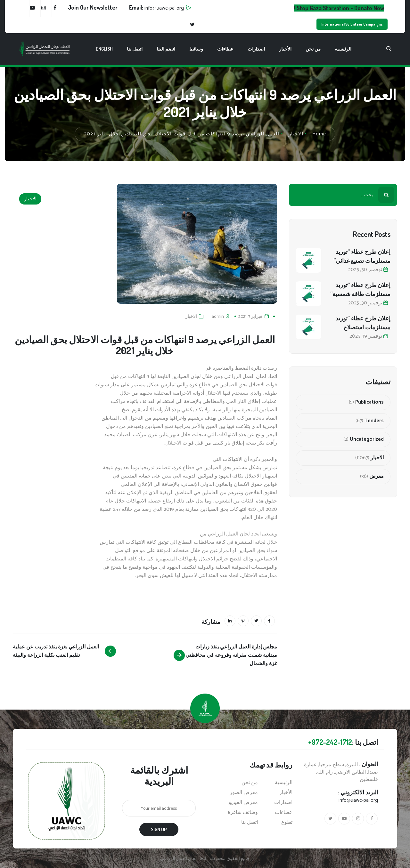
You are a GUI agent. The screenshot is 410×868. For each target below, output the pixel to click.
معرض (377, 477)
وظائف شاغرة (243, 813)
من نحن (313, 49)
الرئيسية (343, 49)
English (104, 49)
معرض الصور (244, 793)
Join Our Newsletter (93, 7)
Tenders (374, 421)
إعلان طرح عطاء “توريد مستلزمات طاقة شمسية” (360, 289)
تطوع (287, 823)
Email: (156, 7)
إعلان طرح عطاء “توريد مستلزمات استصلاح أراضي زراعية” (363, 323)
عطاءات (225, 49)
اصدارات (256, 49)
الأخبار (285, 49)
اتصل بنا (135, 49)
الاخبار (30, 199)
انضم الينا (166, 49)
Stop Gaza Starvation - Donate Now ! (339, 8)
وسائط (196, 49)
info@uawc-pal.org (358, 800)
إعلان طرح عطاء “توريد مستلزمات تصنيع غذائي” (362, 256)
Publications (369, 402)
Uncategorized (367, 439)
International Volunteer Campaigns (352, 24)
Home (319, 134)
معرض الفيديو (243, 803)
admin (218, 317)
